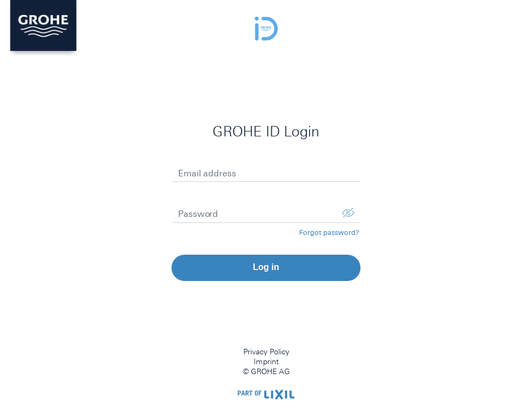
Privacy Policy (266, 352)
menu (513, 25)
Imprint (266, 362)
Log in (266, 267)
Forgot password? (329, 233)
